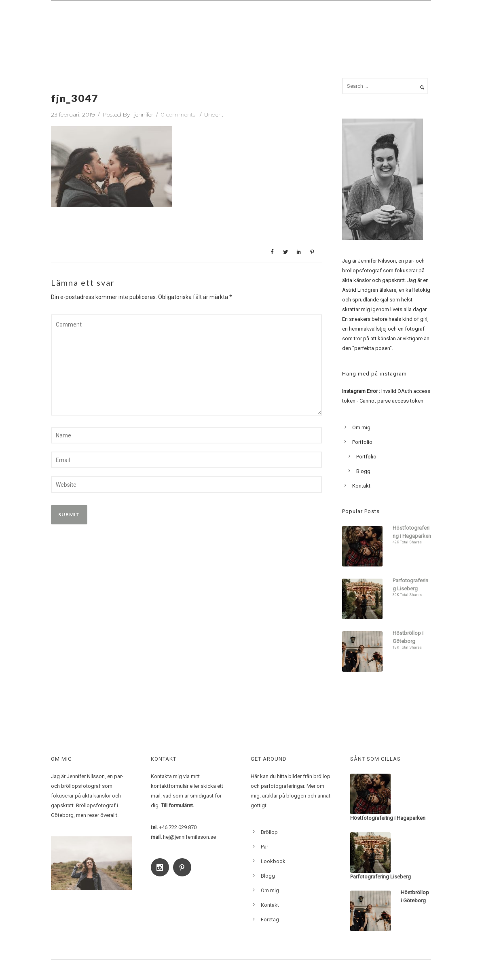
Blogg (375, 23)
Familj (260, 23)
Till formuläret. (178, 805)
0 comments (178, 115)
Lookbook (336, 23)
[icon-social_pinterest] (184, 867)
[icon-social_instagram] (162, 867)
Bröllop (200, 23)
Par (231, 23)
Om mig (295, 23)
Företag (270, 920)
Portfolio (362, 442)
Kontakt (411, 23)
